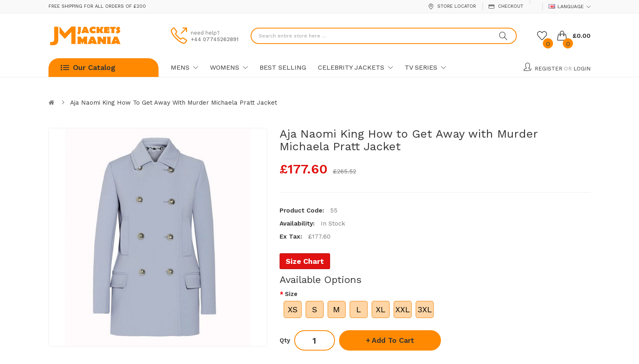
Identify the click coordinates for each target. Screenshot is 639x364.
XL (381, 309)
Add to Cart (393, 340)
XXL (403, 309)
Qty (285, 340)
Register (549, 69)
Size (291, 294)
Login (582, 69)
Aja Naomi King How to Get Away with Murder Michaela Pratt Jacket (174, 103)
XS (293, 309)
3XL (425, 309)
